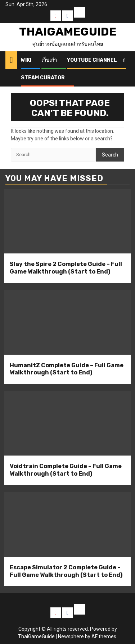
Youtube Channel (92, 60)
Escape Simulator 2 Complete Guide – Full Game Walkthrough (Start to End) (66, 571)
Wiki (26, 60)
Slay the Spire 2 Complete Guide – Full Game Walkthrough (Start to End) (66, 268)
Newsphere (71, 636)
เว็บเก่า (49, 60)
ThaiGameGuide (68, 32)
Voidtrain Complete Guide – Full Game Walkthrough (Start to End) (66, 470)
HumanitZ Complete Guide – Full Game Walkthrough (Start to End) (67, 369)
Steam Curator (43, 78)
